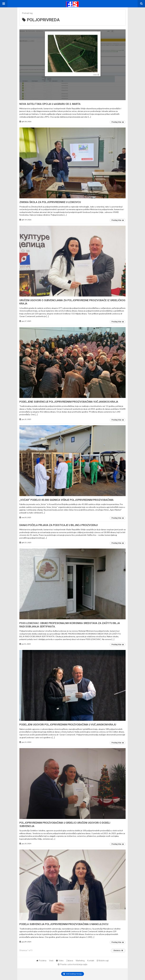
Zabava (70, 961)
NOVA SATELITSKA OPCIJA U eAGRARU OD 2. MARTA (50, 104)
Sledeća (118, 950)
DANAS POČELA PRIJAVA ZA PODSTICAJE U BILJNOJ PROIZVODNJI (59, 525)
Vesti (51, 961)
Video (60, 961)
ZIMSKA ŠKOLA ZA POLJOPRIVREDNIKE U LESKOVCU (50, 202)
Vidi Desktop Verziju (73, 974)
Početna (41, 961)
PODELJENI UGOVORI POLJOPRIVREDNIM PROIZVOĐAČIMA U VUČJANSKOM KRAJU (68, 725)
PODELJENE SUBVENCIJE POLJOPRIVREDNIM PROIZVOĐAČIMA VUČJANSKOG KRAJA (69, 402)
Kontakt (91, 961)
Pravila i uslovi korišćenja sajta (72, 964)
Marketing (80, 961)
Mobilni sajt (103, 961)
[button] (4, 4)
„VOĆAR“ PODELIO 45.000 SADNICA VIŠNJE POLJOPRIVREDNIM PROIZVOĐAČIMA (66, 500)
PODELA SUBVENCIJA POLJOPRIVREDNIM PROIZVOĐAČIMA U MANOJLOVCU (64, 924)
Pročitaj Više (118, 122)
